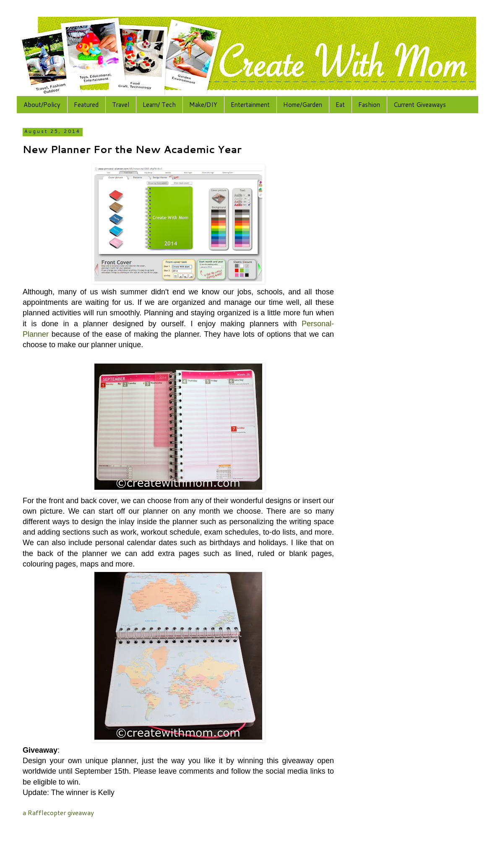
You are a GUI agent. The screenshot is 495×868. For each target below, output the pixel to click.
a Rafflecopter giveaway (58, 813)
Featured (86, 105)
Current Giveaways (420, 105)
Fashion (369, 105)
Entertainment (250, 105)
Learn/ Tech (159, 105)
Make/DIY (203, 105)
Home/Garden (303, 105)
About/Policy (42, 105)
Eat (340, 105)
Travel (121, 105)
